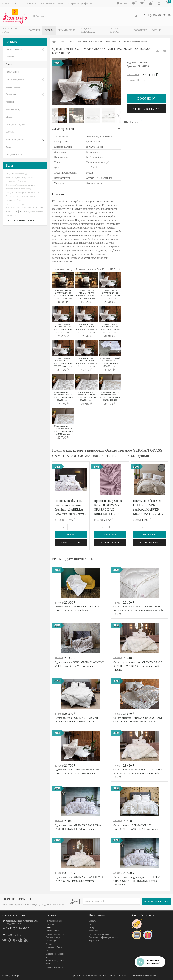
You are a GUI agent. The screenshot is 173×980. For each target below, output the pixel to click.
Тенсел (9, 196)
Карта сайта (94, 941)
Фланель (10, 212)
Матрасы (10, 132)
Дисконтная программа (52, 3)
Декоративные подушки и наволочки (22, 192)
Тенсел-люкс (11, 216)
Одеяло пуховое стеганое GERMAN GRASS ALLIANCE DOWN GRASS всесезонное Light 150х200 (138, 610)
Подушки (35, 30)
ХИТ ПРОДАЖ (13, 177)
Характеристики (63, 129)
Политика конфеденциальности (104, 937)
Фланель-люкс (19, 196)
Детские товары (120, 30)
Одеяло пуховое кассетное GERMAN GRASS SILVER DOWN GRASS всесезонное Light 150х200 (138, 773)
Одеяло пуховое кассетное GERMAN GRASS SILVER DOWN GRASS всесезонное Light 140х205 (138, 666)
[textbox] (86, 16)
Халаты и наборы (14, 109)
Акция (30, 177)
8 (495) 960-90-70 (159, 15)
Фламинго (30, 196)
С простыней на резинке (16, 185)
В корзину (146, 98)
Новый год (11, 200)
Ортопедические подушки (17, 204)
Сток (19, 200)
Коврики (10, 102)
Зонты (9, 147)
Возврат (93, 927)
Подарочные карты (14, 154)
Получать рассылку (156, 901)
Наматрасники (68, 30)
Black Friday (26, 189)
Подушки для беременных (17, 181)
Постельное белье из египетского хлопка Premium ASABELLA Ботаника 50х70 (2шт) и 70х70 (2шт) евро (70, 509)
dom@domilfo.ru (14, 935)
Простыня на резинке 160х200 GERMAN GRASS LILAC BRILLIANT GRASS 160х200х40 (108, 509)
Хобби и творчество (15, 139)
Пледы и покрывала (94, 30)
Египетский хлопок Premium (19, 208)
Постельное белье (13, 30)
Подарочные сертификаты (80, 3)
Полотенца (142, 30)
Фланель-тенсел (13, 189)
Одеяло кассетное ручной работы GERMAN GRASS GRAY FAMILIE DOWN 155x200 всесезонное (137, 881)
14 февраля (38, 207)
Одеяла (50, 30)
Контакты (32, 3)
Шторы (9, 117)
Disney (24, 177)
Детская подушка (36, 212)
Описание (59, 194)
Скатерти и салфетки (15, 124)
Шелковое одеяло (23, 174)
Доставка (18, 3)
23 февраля (21, 211)
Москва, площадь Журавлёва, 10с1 (22, 921)
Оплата (6, 3)
